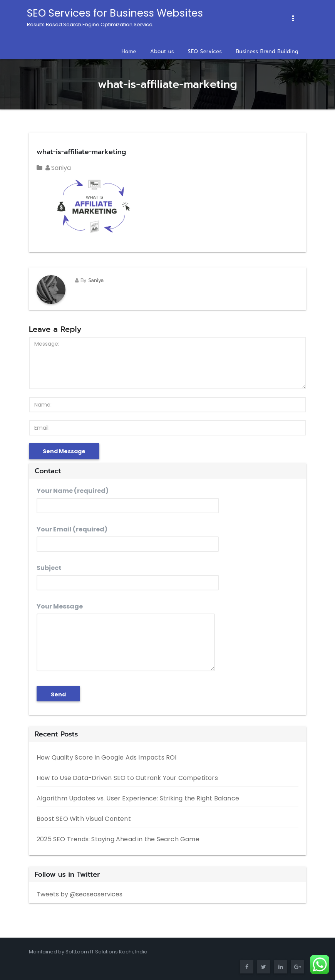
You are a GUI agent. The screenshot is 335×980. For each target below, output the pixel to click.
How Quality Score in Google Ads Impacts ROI (107, 757)
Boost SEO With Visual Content (84, 819)
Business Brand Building (267, 51)
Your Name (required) (128, 500)
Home (129, 51)
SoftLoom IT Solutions (92, 952)
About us (162, 51)
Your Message (126, 637)
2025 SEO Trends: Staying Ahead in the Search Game (118, 839)
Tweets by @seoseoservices (80, 894)
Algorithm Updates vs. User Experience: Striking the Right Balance (138, 798)
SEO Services (205, 51)
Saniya (58, 168)
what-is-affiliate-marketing (81, 152)
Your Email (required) (128, 538)
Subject (128, 577)
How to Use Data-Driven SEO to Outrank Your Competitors (127, 778)
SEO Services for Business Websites (115, 17)
